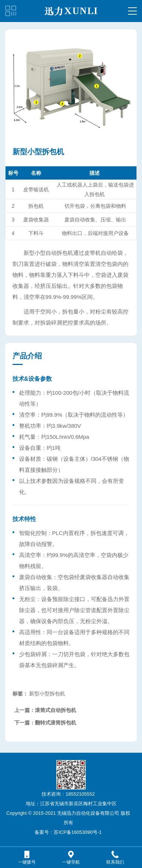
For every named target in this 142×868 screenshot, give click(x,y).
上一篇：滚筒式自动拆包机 (45, 710)
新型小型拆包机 (47, 694)
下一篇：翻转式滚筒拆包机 (45, 723)
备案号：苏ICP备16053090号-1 (68, 832)
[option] (71, 85)
